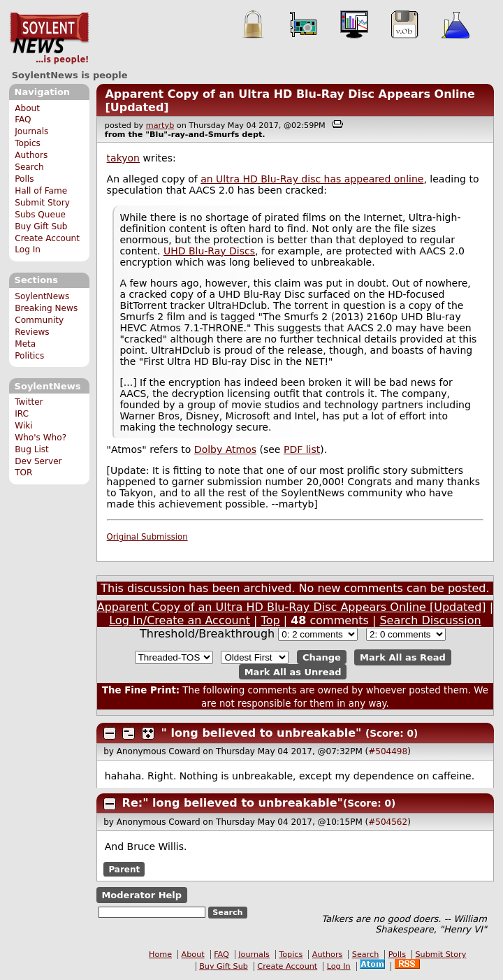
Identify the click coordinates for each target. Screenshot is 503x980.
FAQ (23, 120)
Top (271, 620)
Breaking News (46, 308)
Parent (124, 870)
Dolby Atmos (225, 449)
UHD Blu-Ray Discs (209, 251)
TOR (23, 473)
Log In (28, 250)
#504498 (388, 751)
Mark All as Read (403, 657)
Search (29, 167)
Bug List (32, 449)
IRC (22, 414)
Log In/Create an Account (180, 620)
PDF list (302, 449)
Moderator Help (141, 895)
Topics (28, 143)
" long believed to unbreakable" (262, 733)
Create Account (47, 238)
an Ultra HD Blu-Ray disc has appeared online (312, 179)
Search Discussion (430, 620)
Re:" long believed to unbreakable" (233, 803)
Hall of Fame (41, 191)
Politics (29, 356)
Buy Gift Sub (41, 226)
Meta (25, 344)
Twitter (29, 402)
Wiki (23, 426)
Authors (31, 155)
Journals (31, 131)
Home (160, 954)
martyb (160, 125)
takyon (123, 158)
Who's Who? (41, 438)
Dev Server (38, 461)
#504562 (388, 822)
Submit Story (42, 203)
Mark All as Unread (293, 671)
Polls (24, 179)
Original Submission (147, 537)
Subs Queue (40, 215)
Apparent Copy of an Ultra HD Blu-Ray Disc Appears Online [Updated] (292, 607)
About (27, 108)
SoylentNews (49, 38)
